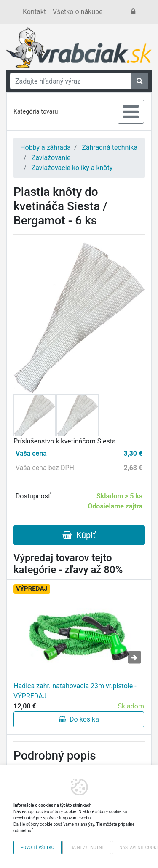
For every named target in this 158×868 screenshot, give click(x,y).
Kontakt (34, 12)
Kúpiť (79, 535)
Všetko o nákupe (78, 12)
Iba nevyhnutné (87, 848)
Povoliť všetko (37, 848)
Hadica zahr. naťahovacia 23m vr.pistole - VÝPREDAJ (75, 691)
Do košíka (79, 719)
